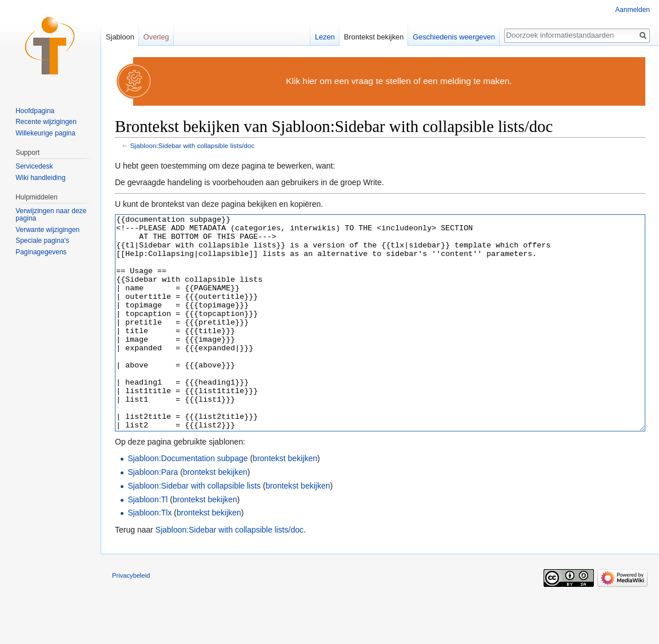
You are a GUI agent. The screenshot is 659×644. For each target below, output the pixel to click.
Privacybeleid (131, 618)
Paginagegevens (41, 252)
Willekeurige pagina (45, 133)
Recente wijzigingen (46, 122)
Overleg (156, 37)
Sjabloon (120, 37)
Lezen (325, 37)
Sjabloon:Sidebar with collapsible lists (194, 529)
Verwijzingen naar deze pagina (51, 215)
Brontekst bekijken (374, 37)
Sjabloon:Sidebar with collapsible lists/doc (193, 145)
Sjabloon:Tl (147, 542)
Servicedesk (34, 166)
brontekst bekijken (285, 501)
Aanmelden (632, 10)
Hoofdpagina (35, 111)
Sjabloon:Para (153, 515)
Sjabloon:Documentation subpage (187, 501)
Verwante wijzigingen (47, 230)
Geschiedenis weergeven (454, 37)
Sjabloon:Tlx (149, 555)
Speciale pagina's (42, 241)
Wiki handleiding (40, 178)
